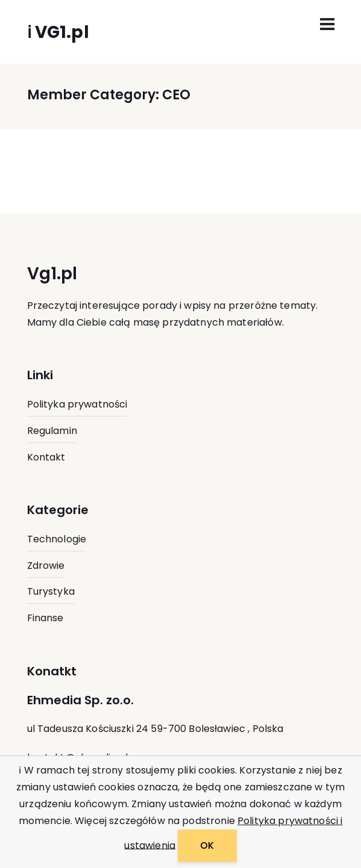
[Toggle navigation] (327, 24)
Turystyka (51, 591)
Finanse (46, 618)
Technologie (57, 539)
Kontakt (46, 457)
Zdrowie (46, 566)
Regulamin (52, 431)
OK (207, 845)
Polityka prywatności (77, 404)
